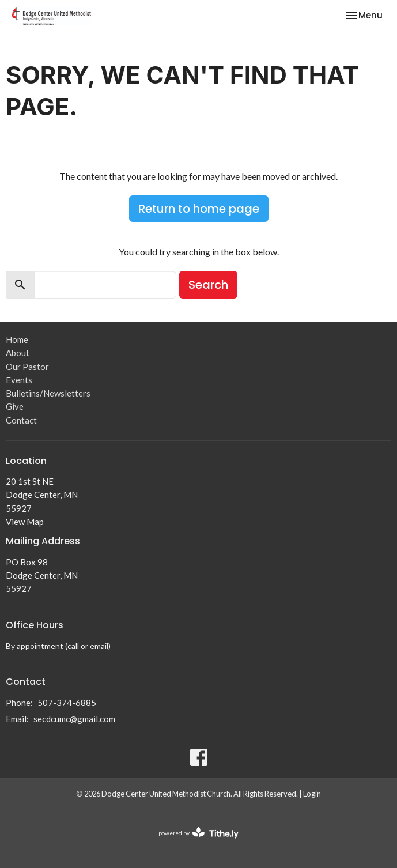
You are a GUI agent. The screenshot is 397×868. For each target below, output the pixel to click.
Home (17, 339)
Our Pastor (27, 367)
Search (208, 285)
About (18, 353)
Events (19, 380)
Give (15, 406)
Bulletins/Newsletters (48, 393)
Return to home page (199, 209)
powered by (198, 833)
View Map (25, 522)
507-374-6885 (67, 703)
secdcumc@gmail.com (74, 719)
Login (312, 794)
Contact (21, 420)
